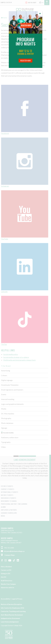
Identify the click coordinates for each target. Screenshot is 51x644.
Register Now (25, 61)
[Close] (40, 13)
